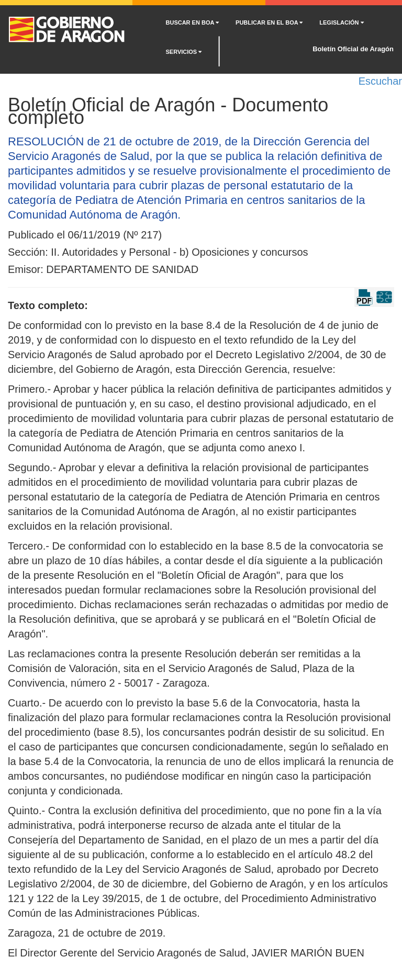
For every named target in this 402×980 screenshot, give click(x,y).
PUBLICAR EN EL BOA (269, 22)
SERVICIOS (184, 52)
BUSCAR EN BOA (193, 22)
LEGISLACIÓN (341, 22)
